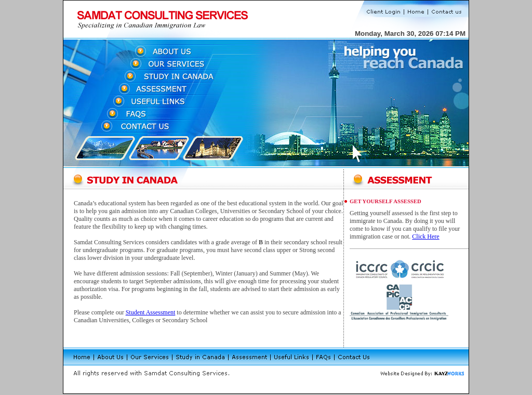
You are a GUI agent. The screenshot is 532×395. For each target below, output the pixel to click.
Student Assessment (151, 312)
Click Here (425, 236)
